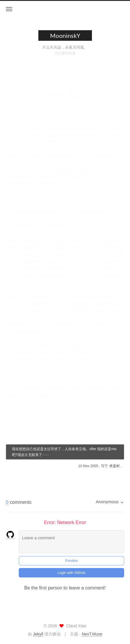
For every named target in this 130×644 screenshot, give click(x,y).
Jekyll (38, 634)
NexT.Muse (92, 634)
